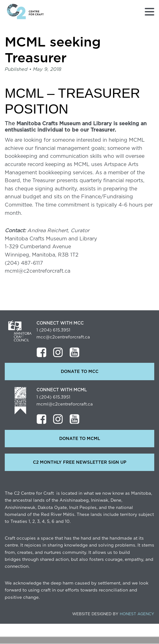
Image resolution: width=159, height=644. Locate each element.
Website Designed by (113, 614)
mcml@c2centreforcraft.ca (65, 404)
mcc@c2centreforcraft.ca (63, 337)
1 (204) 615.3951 (53, 330)
